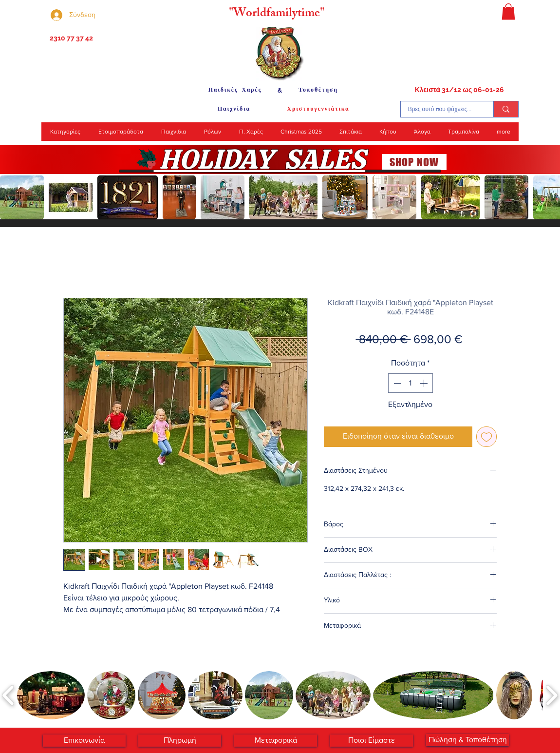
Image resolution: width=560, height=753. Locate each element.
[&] (280, 90)
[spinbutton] (411, 383)
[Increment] (425, 383)
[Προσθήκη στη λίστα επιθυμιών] (486, 437)
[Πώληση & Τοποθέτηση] (467, 740)
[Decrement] (396, 383)
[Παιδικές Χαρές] (235, 90)
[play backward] (12, 197)
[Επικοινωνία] (84, 741)
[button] (508, 11)
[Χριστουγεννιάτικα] (318, 109)
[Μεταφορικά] (276, 741)
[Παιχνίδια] (234, 109)
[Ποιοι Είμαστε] (372, 741)
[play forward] (548, 197)
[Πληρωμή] (180, 741)
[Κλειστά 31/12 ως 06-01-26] (459, 90)
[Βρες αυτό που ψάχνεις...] (440, 109)
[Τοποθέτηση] (318, 90)
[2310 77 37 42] (70, 39)
